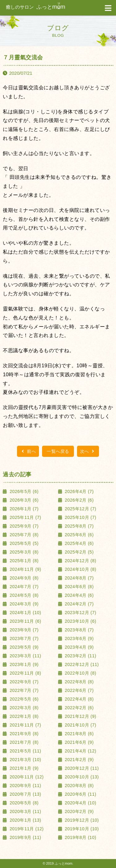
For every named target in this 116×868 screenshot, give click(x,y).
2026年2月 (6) (79, 500)
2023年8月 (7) (79, 630)
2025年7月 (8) (24, 535)
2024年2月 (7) (79, 604)
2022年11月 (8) (25, 673)
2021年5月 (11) (25, 751)
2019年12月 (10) (81, 820)
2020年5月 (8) (24, 803)
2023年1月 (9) (24, 664)
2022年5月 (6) (24, 699)
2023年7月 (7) (24, 638)
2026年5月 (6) (24, 491)
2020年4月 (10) (80, 803)
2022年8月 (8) (79, 682)
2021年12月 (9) (80, 716)
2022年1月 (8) (24, 716)
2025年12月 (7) (80, 509)
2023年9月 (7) (24, 630)
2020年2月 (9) (79, 811)
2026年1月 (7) (24, 509)
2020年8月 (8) (79, 786)
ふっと (36, 7)
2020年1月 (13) (25, 820)
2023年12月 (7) (80, 613)
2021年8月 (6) (79, 734)
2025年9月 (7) (24, 526)
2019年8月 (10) (80, 837)
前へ (28, 451)
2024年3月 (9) (24, 604)
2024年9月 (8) (24, 578)
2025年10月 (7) (80, 517)
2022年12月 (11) (81, 664)
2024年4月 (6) (79, 595)
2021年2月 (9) (79, 760)
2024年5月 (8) (24, 595)
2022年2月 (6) (79, 708)
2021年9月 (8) (24, 734)
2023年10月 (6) (80, 621)
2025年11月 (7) (25, 517)
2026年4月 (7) (79, 491)
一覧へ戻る (58, 451)
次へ (88, 451)
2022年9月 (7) (24, 682)
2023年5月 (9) (24, 647)
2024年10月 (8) (80, 569)
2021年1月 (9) (24, 768)
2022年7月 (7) (24, 690)
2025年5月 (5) (24, 543)
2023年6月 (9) (79, 638)
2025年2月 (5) (79, 552)
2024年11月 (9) (25, 569)
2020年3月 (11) (25, 811)
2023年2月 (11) (80, 656)
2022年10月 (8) (80, 673)
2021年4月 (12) (80, 751)
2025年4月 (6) (79, 543)
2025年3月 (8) (24, 552)
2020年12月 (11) (81, 768)
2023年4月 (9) (79, 647)
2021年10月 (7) (80, 725)
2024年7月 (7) (24, 587)
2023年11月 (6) (25, 621)
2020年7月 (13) (25, 794)
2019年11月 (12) (26, 829)
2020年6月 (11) (80, 794)
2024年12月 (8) (80, 561)
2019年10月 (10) (81, 829)
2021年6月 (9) (79, 742)
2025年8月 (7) (79, 526)
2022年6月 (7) (79, 690)
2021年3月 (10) (25, 760)
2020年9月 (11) (25, 786)
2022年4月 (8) (79, 699)
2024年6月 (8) (79, 587)
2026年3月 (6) (24, 500)
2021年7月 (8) (24, 742)
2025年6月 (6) (79, 535)
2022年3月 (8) (24, 708)
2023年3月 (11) (25, 656)
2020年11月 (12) (26, 777)
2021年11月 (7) (25, 725)
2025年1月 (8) (24, 561)
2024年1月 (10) (25, 613)
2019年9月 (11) (25, 837)
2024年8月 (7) (79, 578)
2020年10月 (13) (81, 777)
